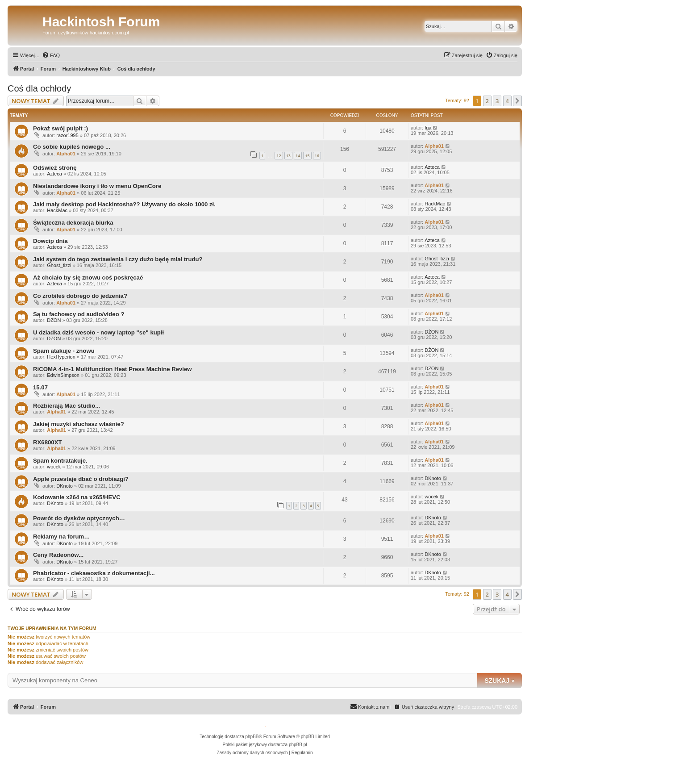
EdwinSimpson (63, 375)
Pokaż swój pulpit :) (60, 128)
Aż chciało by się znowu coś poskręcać (88, 278)
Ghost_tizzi (59, 265)
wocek (54, 467)
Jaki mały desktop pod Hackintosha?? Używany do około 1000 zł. (124, 204)
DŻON (54, 320)
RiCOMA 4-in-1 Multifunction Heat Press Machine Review (112, 369)
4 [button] (507, 101)
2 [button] (487, 101)
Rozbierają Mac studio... (67, 406)
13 (288, 156)
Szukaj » (500, 681)
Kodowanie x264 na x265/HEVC (77, 497)
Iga (428, 128)
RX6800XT (48, 442)
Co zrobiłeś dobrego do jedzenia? (80, 296)
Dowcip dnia (50, 241)
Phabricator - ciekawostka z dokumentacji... (94, 573)
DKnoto (65, 486)
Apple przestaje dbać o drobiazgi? (81, 479)
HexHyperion (61, 357)
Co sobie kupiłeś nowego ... (72, 147)
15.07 (40, 387)
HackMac (57, 210)
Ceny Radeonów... (58, 555)
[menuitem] (51, 55)
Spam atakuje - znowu (64, 351)
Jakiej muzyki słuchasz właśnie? (79, 424)
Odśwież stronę (55, 168)
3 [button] (497, 101)
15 (307, 156)
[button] (517, 101)
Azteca (54, 174)
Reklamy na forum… (62, 537)
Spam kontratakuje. (60, 461)
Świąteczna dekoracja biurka (73, 223)
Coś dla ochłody (39, 88)
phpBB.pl (298, 745)
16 (317, 156)
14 (298, 156)
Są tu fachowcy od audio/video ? (79, 314)
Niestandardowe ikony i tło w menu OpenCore (97, 186)
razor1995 (67, 135)
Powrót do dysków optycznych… (79, 518)
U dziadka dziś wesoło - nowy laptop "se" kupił (98, 332)
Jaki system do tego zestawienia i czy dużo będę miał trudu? (118, 259)
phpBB (252, 737)
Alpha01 (66, 154)
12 (279, 156)
